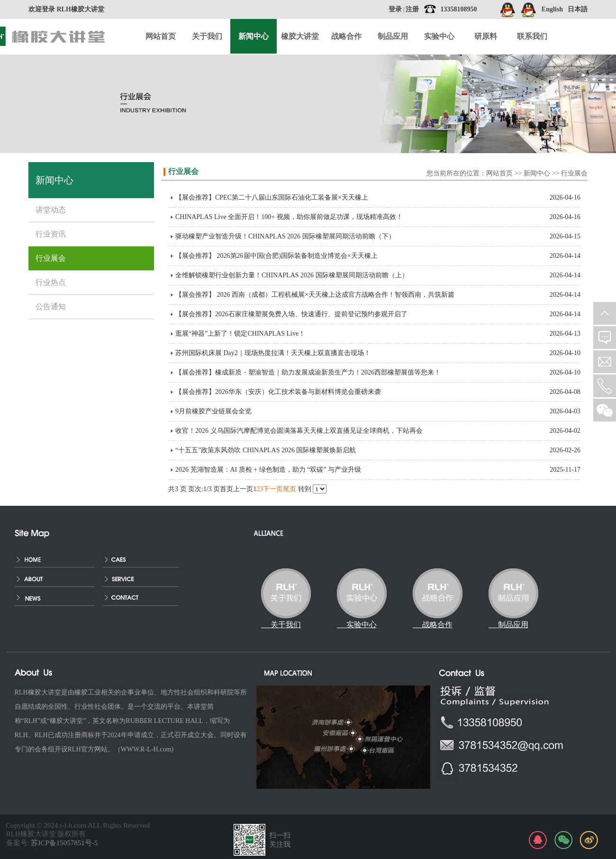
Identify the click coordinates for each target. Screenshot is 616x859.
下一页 (273, 489)
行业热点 (51, 282)
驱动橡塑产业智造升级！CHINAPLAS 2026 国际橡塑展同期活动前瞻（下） (285, 236)
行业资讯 (51, 234)
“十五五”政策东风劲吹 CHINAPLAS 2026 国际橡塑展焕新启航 (266, 450)
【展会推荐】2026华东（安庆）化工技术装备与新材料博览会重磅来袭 (278, 392)
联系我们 (532, 36)
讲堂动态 (51, 210)
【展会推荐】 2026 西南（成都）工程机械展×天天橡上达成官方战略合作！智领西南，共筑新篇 (315, 295)
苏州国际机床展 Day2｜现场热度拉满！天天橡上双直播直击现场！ (273, 353)
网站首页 (161, 36)
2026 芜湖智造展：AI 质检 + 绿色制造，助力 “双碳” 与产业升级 (268, 470)
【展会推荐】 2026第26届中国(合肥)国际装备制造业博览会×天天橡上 (276, 256)
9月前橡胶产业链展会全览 (213, 411)
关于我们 (207, 36)
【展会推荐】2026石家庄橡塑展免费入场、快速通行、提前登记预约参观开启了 (291, 314)
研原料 (486, 36)
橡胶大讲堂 (300, 36)
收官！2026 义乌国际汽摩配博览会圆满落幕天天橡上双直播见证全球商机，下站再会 (299, 431)
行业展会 (574, 173)
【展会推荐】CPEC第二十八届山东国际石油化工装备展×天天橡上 (272, 197)
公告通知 (51, 306)
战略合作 (346, 36)
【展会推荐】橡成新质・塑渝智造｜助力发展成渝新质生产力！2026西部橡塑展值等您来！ (308, 372)
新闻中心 (537, 173)
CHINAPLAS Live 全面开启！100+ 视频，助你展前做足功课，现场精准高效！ (289, 217)
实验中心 (439, 36)
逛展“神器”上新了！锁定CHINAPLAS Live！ (240, 334)
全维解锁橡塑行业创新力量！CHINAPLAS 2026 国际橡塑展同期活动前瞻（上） (292, 275)
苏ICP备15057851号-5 (64, 843)
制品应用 (393, 36)
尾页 (290, 489)
